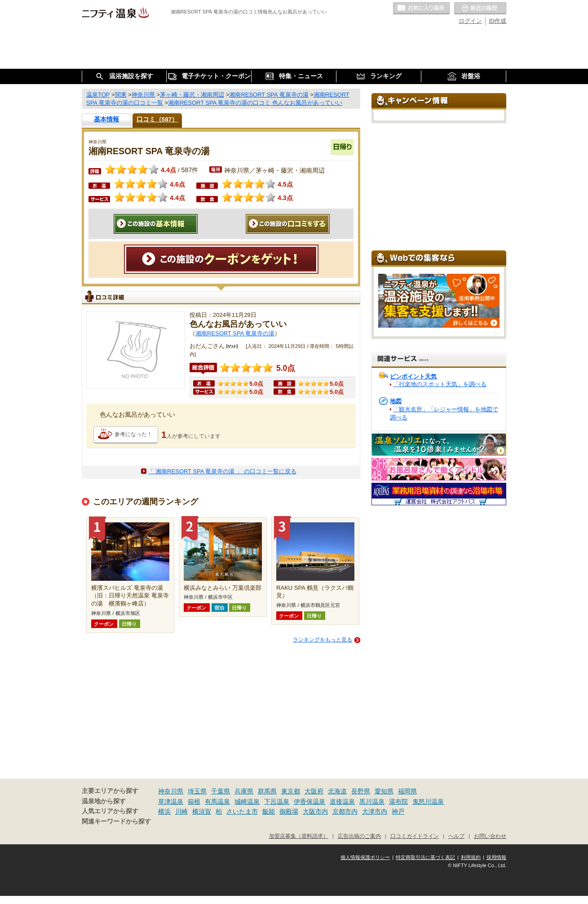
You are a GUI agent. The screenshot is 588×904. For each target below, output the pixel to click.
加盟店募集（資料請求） (299, 836)
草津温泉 (171, 802)
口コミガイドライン (415, 836)
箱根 (194, 802)
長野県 (361, 791)
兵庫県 (244, 791)
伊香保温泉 (309, 802)
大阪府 (314, 791)
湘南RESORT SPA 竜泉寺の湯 (235, 333)
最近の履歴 (480, 9)
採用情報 (496, 857)
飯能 (269, 811)
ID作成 (497, 21)
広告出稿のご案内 (359, 836)
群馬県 (267, 791)
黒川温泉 (372, 802)
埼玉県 (197, 791)
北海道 (337, 791)
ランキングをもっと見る (323, 640)
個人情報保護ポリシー (365, 857)
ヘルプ (456, 836)
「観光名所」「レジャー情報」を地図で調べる (444, 413)
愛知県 (384, 791)
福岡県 (407, 791)
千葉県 (221, 791)
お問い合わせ (490, 836)
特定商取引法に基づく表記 (425, 857)
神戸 (398, 811)
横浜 (164, 811)
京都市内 (345, 811)
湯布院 (398, 802)
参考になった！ (133, 434)
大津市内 (375, 811)
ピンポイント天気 (413, 376)
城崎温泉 (247, 802)
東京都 (291, 791)
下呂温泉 (277, 802)
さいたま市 (242, 811)
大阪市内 (315, 811)
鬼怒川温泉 (428, 802)
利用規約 (471, 857)
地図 (396, 401)
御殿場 (289, 811)
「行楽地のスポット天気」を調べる (440, 384)
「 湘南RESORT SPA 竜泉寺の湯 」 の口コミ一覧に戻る (222, 471)
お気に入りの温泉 (421, 9)
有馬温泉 (217, 802)
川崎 (181, 811)
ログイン (470, 21)
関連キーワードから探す (116, 822)
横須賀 (202, 811)
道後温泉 (342, 802)
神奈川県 (171, 791)
